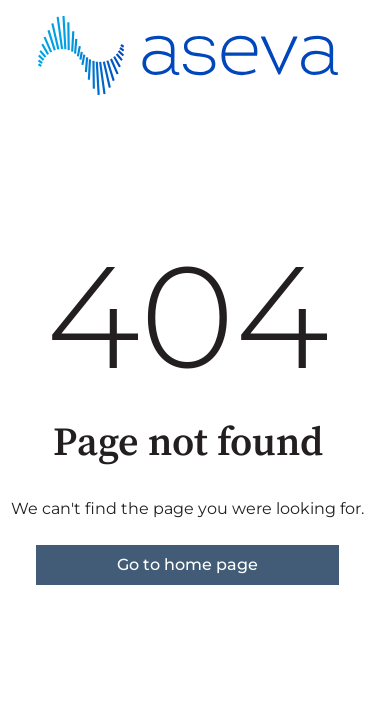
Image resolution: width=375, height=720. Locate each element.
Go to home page (187, 564)
